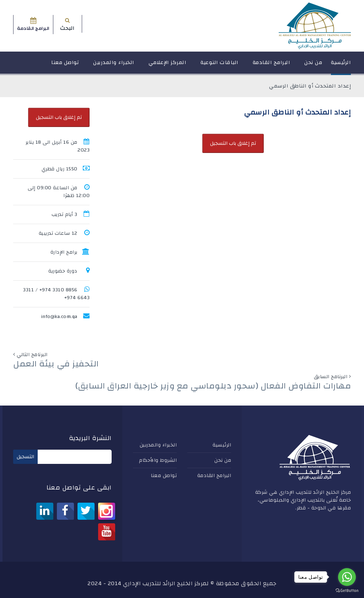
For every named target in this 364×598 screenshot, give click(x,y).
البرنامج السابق (331, 377)
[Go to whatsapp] (347, 577)
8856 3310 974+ (58, 290)
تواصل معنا (65, 66)
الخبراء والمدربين (114, 66)
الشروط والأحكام (158, 460)
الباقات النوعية (220, 66)
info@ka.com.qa (59, 317)
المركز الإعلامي (168, 66)
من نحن (313, 66)
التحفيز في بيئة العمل (56, 364)
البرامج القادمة (272, 66)
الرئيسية (341, 66)
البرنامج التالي (32, 355)
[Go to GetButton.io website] (347, 591)
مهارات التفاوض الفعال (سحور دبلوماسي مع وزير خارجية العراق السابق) (213, 386)
